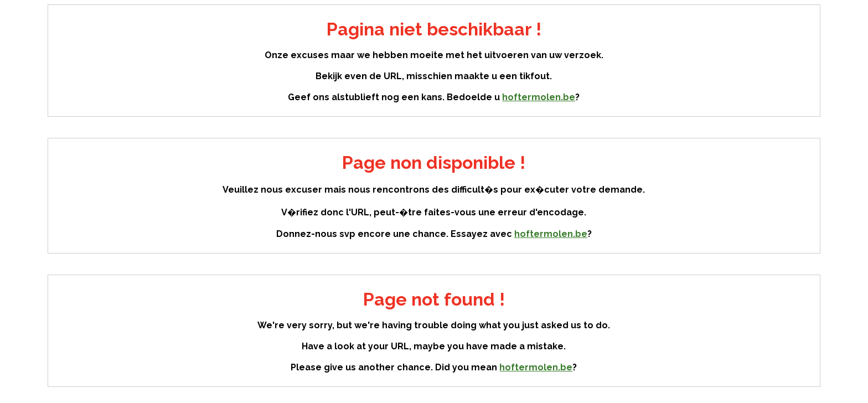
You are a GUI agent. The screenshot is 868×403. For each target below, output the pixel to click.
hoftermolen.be (539, 97)
